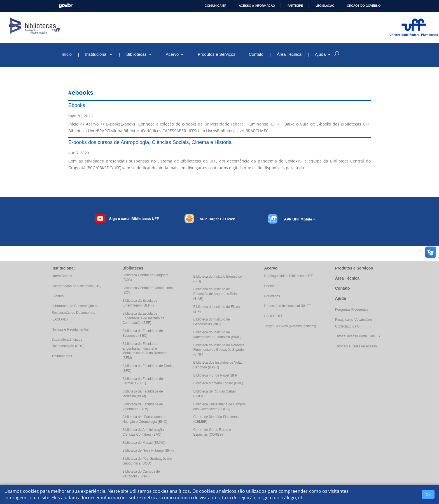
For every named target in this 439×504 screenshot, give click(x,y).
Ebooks (77, 105)
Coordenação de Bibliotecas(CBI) (76, 286)
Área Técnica (289, 54)
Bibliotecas (136, 54)
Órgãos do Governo (364, 6)
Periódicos (272, 296)
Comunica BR (215, 6)
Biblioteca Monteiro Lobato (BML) (218, 383)
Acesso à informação (257, 6)
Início (67, 54)
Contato (256, 54)
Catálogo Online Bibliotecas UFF (289, 276)
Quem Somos (62, 276)
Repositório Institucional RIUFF (288, 306)
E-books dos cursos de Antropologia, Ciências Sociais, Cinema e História (150, 142)
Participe (295, 6)
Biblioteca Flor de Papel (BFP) (216, 375)
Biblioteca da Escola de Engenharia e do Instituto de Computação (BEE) (143, 318)
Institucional (96, 54)
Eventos (58, 296)
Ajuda (320, 54)
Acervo (172, 54)
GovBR (66, 6)
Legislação (325, 6)
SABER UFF (274, 316)
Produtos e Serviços (216, 54)
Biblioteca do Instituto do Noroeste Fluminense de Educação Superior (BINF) (219, 350)
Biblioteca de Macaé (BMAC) (144, 443)
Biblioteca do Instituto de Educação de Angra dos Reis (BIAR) (215, 294)
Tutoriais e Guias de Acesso (356, 346)
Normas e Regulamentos (70, 329)
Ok (428, 494)
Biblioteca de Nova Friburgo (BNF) (148, 450)
